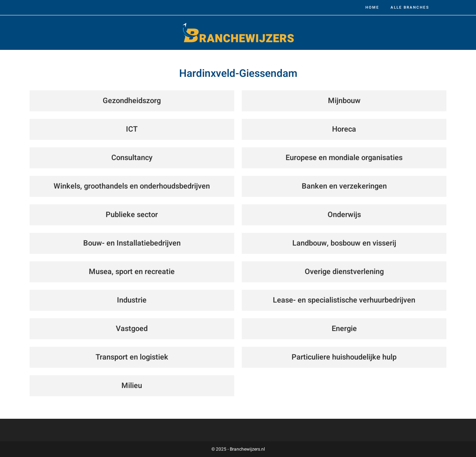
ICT (132, 129)
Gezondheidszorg (132, 101)
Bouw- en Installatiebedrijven (132, 243)
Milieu (132, 386)
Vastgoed (132, 329)
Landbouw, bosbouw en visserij (344, 243)
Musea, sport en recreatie (132, 272)
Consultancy (132, 158)
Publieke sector (132, 215)
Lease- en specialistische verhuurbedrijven (344, 300)
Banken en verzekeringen (344, 186)
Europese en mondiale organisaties (344, 158)
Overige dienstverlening (344, 272)
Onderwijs (344, 215)
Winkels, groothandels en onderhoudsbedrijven (132, 186)
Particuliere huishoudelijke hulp (344, 357)
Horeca (344, 129)
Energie (344, 329)
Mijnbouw (344, 101)
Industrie (132, 300)
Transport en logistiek (132, 357)
